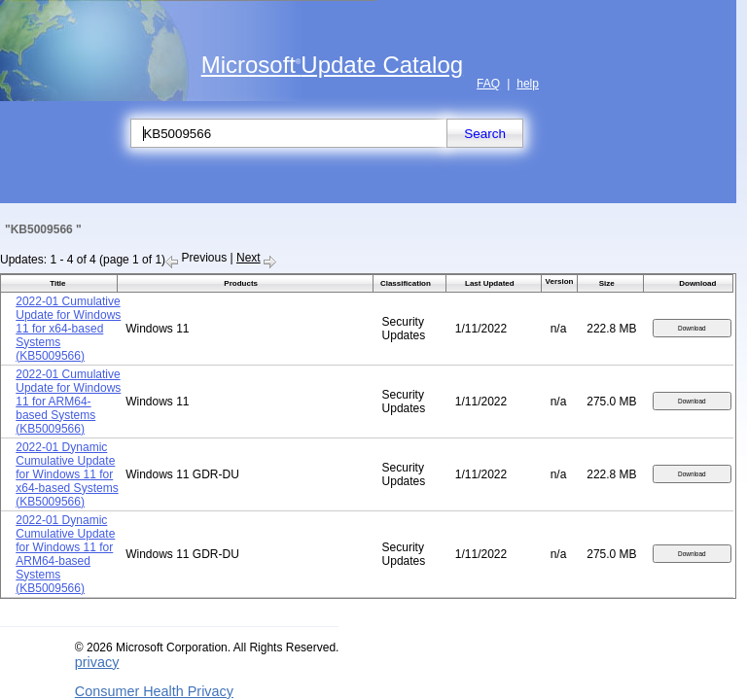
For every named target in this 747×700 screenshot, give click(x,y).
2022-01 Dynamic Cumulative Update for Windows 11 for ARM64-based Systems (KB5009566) (65, 554)
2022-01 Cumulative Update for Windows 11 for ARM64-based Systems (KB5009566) (68, 402)
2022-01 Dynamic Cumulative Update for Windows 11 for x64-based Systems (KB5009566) (67, 474)
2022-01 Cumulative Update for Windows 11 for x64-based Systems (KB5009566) (68, 329)
